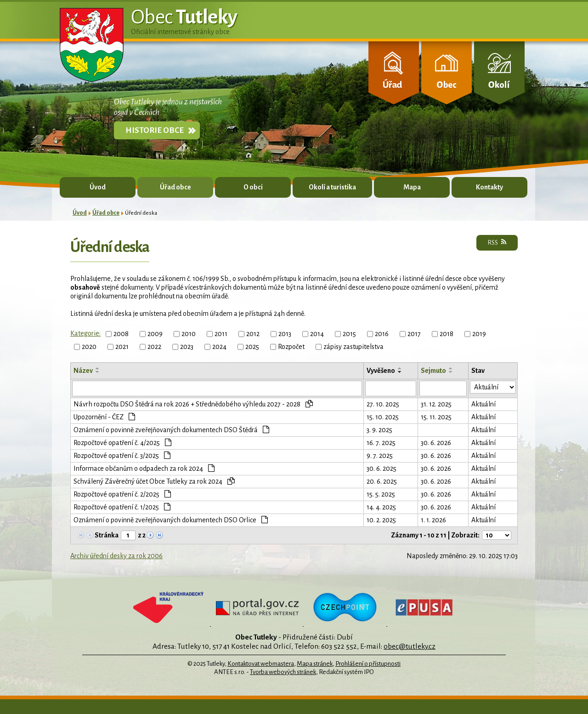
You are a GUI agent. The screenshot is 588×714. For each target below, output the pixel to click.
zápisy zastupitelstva (353, 347)
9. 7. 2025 (380, 456)
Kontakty (489, 187)
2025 (252, 347)
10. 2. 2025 (381, 520)
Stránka (107, 535)
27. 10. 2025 (383, 404)
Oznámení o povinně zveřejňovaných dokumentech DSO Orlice (171, 520)
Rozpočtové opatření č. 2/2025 (122, 494)
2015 (349, 334)
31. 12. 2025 (436, 404)
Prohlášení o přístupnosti (368, 664)
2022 (154, 347)
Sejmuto (433, 371)
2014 (317, 334)
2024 (219, 347)
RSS (497, 242)
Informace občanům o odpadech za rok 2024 (144, 468)
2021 (122, 347)
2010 (189, 334)
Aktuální (483, 404)
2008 (121, 334)
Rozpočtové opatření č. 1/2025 (122, 507)
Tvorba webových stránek (283, 672)
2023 (187, 347)
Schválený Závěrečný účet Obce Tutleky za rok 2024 (154, 481)
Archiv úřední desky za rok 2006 (116, 556)
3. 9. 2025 (379, 430)
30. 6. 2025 (382, 468)
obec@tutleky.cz (410, 646)
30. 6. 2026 (436, 443)
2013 (285, 334)
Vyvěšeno (381, 371)
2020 (89, 347)
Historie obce (155, 130)
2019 (479, 334)
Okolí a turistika (332, 187)
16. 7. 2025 (381, 443)
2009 (155, 334)
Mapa (412, 187)
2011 (221, 334)
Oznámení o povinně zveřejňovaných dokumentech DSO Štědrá (171, 430)
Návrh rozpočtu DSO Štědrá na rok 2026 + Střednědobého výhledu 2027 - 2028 (193, 404)
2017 (414, 334)
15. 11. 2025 (436, 417)
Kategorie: (85, 333)
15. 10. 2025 (383, 417)
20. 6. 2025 (382, 481)
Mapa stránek (315, 664)
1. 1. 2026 (433, 520)
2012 (253, 334)
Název (83, 371)
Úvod (98, 187)
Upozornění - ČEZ (104, 417)
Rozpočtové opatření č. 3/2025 (122, 455)
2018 (447, 334)
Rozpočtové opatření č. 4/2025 (122, 443)
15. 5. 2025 (381, 494)
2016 (382, 334)
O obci (253, 187)
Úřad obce (175, 187)
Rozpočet (291, 347)
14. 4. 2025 (381, 507)
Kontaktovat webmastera (261, 664)
